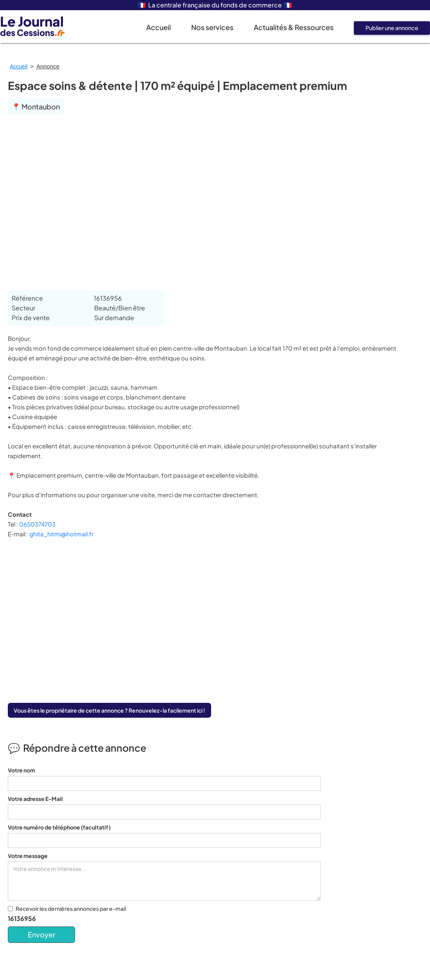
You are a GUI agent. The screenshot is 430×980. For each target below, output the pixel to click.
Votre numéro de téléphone (59, 827)
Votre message (28, 856)
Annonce (48, 66)
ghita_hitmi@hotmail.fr (61, 534)
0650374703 (37, 524)
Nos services (212, 27)
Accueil (159, 27)
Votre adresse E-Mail (35, 799)
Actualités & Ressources (294, 27)
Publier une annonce (392, 28)
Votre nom (21, 770)
